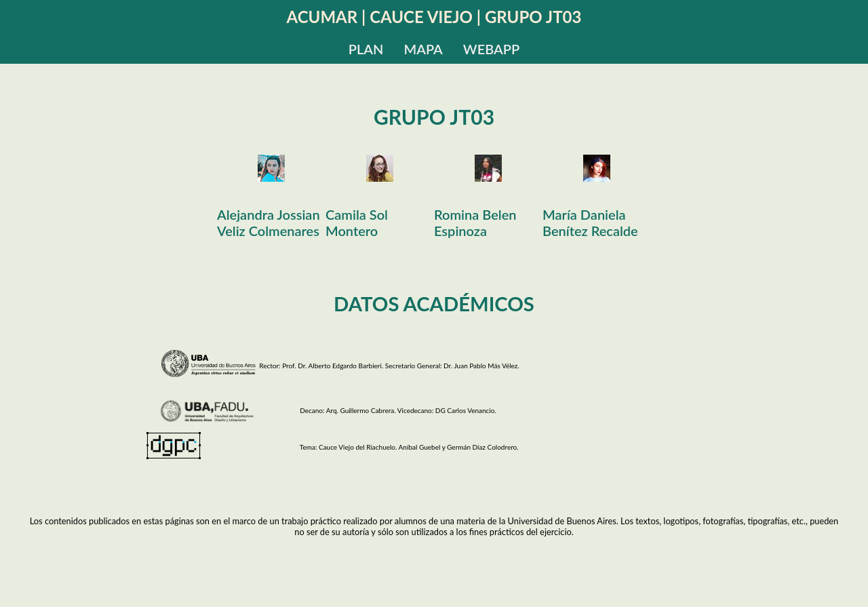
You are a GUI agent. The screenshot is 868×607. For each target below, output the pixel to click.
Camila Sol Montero (357, 222)
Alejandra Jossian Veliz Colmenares (269, 222)
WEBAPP (491, 49)
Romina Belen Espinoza (475, 222)
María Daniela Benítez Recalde (590, 222)
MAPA (423, 49)
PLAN (366, 49)
